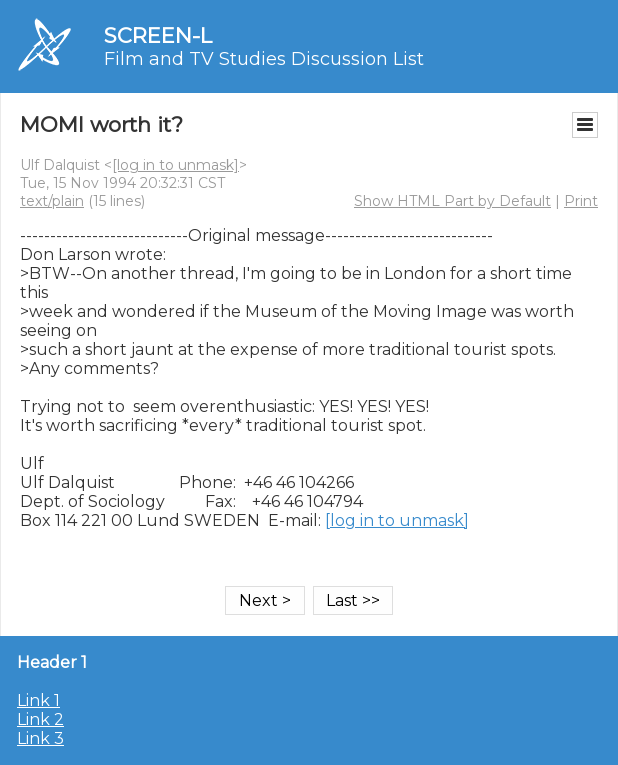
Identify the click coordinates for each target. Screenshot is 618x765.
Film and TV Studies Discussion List (264, 59)
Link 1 (38, 700)
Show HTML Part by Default (452, 201)
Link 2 (40, 719)
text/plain (52, 201)
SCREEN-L (158, 35)
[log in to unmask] (175, 165)
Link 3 (40, 738)
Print (581, 201)
